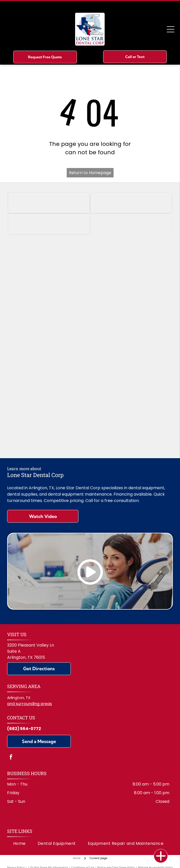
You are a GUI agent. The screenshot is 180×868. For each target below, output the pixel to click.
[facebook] (11, 758)
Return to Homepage (90, 173)
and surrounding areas (30, 704)
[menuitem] (19, 843)
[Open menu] (171, 29)
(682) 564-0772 (24, 729)
